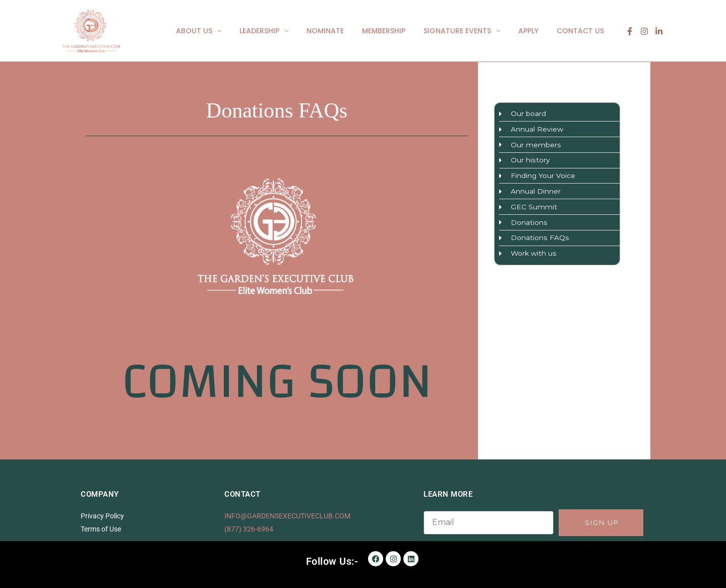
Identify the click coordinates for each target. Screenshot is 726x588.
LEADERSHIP (282, 31)
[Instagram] (644, 31)
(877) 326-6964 (249, 529)
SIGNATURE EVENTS (467, 31)
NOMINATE (343, 31)
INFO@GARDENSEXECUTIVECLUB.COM (287, 516)
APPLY (534, 31)
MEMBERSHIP (398, 31)
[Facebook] (630, 31)
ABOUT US (220, 31)
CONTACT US (582, 31)
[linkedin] (659, 31)
